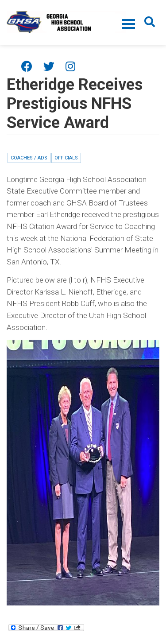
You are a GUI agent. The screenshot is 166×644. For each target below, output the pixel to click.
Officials (66, 158)
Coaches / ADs (29, 158)
